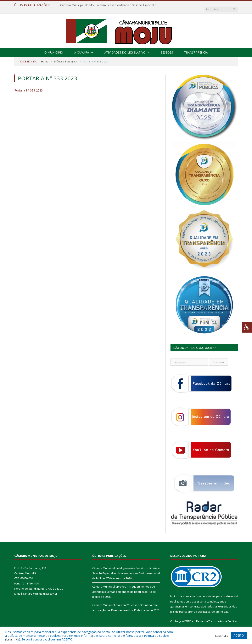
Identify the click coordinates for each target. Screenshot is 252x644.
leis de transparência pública (189, 607)
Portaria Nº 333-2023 (29, 86)
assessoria (199, 597)
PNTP (188, 617)
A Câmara (82, 48)
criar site (196, 592)
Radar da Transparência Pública (216, 617)
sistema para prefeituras (221, 592)
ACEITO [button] (239, 635)
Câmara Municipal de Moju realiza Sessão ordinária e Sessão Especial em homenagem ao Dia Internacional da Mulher (108, 5)
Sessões (167, 48)
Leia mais (13, 639)
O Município (54, 48)
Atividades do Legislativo (125, 48)
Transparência (196, 48)
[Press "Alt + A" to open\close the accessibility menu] (247, 327)
